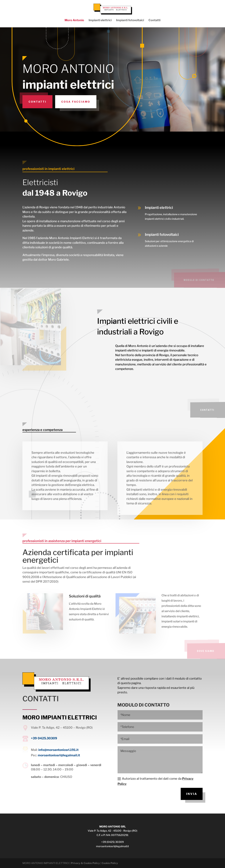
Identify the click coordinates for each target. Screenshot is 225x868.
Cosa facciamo (76, 102)
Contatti (154, 20)
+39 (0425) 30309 (112, 842)
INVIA (192, 794)
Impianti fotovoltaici (130, 20)
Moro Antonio (74, 20)
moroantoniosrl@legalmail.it (59, 755)
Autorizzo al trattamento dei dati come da (156, 781)
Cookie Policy (110, 863)
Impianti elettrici (100, 20)
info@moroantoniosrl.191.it (58, 750)
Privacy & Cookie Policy (85, 863)
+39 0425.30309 (44, 738)
